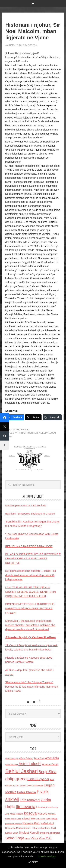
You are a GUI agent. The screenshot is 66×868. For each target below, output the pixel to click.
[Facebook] (15, 417)
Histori (25, 430)
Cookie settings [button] (47, 856)
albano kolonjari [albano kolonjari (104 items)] (12, 758)
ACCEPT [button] (33, 862)
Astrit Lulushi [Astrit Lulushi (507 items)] (30, 764)
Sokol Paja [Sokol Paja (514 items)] (15, 838)
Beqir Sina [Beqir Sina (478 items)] (47, 772)
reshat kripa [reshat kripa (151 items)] (44, 828)
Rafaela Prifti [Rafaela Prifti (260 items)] (31, 823)
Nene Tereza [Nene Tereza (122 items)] (51, 819)
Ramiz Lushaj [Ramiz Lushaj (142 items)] (30, 828)
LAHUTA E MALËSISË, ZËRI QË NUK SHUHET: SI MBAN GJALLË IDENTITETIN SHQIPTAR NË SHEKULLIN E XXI (31, 592)
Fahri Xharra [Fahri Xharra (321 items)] (26, 792)
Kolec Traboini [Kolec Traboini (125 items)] (17, 814)
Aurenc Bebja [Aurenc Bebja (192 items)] (50, 764)
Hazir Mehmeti (29, 433)
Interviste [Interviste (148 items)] (41, 807)
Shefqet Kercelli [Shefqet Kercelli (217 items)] (29, 833)
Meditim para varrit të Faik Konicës (26, 505)
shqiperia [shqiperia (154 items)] (45, 833)
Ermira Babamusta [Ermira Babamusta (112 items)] (35, 786)
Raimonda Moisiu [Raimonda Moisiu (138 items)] (14, 828)
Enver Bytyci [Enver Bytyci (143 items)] (20, 786)
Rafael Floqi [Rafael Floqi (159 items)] (47, 824)
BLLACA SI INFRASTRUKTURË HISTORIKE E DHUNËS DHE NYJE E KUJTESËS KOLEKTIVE (33, 558)
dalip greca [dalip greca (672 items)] (16, 779)
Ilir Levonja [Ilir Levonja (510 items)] (26, 807)
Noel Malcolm (47, 433)
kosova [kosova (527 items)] (30, 813)
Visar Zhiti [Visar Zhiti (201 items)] (45, 838)
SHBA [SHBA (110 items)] (15, 833)
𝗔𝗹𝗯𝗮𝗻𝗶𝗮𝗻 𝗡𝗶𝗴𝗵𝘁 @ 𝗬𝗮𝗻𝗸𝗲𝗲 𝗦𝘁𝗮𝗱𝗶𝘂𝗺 (31, 637)
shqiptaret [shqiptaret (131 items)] (55, 833)
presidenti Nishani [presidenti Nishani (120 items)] (13, 824)
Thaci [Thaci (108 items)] (28, 839)
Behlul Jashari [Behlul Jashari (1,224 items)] (21, 771)
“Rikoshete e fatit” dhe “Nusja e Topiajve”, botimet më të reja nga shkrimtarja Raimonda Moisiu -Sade (32, 686)
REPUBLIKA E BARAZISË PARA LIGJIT (29, 546)
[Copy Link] (52, 417)
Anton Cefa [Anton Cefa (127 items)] (39, 758)
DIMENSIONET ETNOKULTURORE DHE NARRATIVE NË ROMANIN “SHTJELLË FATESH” (30, 608)
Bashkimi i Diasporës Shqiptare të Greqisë (30, 514)
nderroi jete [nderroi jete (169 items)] (29, 819)
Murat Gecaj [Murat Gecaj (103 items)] (16, 819)
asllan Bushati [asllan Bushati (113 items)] (12, 764)
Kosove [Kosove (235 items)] (42, 814)
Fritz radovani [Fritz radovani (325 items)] (30, 800)
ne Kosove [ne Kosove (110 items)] (40, 819)
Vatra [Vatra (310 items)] (34, 838)
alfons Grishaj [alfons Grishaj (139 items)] (26, 758)
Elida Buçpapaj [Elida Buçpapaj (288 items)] (38, 779)
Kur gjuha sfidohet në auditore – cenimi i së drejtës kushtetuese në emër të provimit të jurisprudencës (31, 575)
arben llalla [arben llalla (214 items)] (52, 758)
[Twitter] (33, 417)
